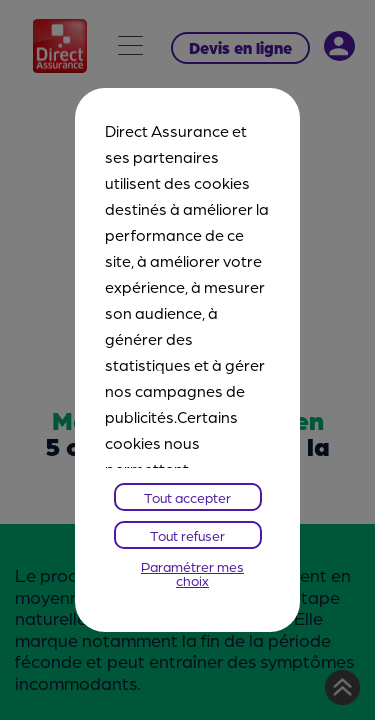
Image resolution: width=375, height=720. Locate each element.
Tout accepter (187, 497)
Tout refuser (187, 535)
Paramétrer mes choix (192, 573)
